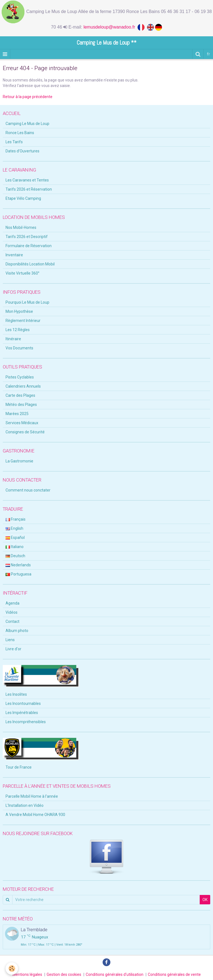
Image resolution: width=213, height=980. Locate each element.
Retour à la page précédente (28, 97)
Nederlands (18, 565)
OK (205, 900)
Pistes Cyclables (20, 377)
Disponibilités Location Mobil (30, 264)
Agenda (12, 603)
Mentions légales (27, 974)
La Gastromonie (19, 461)
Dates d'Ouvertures (22, 151)
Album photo (17, 631)
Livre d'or (13, 649)
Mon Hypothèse (19, 311)
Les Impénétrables (22, 713)
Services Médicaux (22, 423)
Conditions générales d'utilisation (115, 974)
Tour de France (19, 767)
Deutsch (15, 556)
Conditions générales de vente (174, 974)
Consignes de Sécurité (25, 432)
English (14, 528)
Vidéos (12, 612)
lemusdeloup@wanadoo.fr (111, 27)
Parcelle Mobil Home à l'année (32, 796)
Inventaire (14, 255)
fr (208, 54)
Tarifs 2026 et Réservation (29, 189)
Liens (10, 640)
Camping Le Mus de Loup (27, 124)
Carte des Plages (20, 395)
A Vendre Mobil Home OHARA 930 (35, 815)
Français (16, 519)
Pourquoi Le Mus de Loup (27, 302)
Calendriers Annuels (23, 386)
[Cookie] (12, 969)
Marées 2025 (17, 414)
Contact (12, 621)
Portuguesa (18, 574)
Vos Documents (19, 348)
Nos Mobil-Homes (21, 227)
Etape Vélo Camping (23, 198)
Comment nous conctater (28, 490)
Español (15, 538)
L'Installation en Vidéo (25, 805)
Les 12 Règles (18, 330)
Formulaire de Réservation (29, 246)
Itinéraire (13, 339)
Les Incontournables (23, 703)
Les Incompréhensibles (26, 722)
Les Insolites (16, 694)
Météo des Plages (21, 405)
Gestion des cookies (64, 974)
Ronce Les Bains (20, 133)
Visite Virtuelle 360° (22, 273)
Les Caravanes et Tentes (27, 180)
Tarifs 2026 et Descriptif (27, 237)
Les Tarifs (14, 142)
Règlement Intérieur (23, 321)
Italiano (15, 547)
